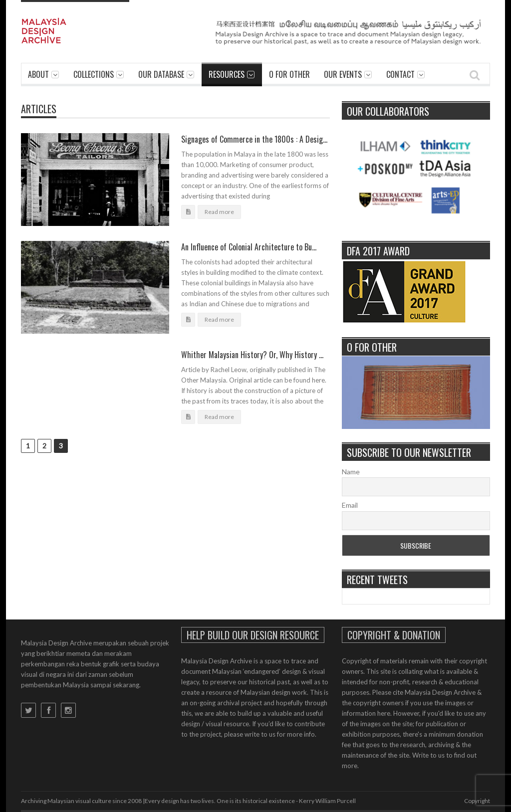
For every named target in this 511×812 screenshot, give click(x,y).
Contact (400, 74)
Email (350, 505)
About (38, 74)
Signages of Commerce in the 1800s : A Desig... (254, 139)
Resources (227, 74)
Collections (94, 74)
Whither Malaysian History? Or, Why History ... (252, 355)
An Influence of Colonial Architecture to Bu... (249, 247)
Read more (219, 212)
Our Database (161, 74)
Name (351, 472)
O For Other (289, 74)
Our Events (343, 74)
